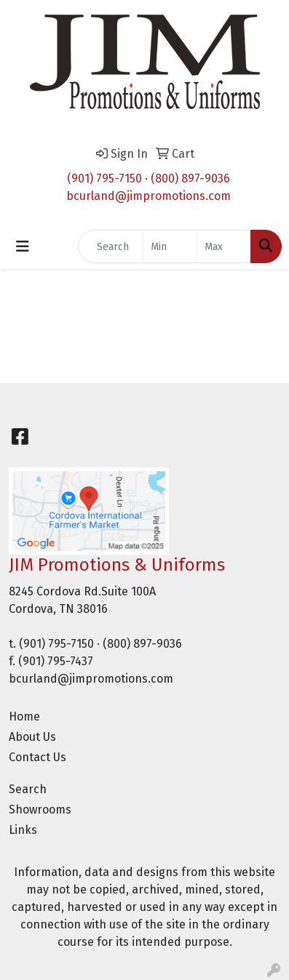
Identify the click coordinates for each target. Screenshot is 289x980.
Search (28, 789)
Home (24, 716)
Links (23, 830)
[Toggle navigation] (23, 246)
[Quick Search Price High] (224, 246)
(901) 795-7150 (104, 178)
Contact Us (37, 757)
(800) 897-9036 (190, 178)
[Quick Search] (111, 246)
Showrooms (40, 810)
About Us (32, 737)
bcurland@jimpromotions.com (149, 196)
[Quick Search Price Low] (170, 246)
